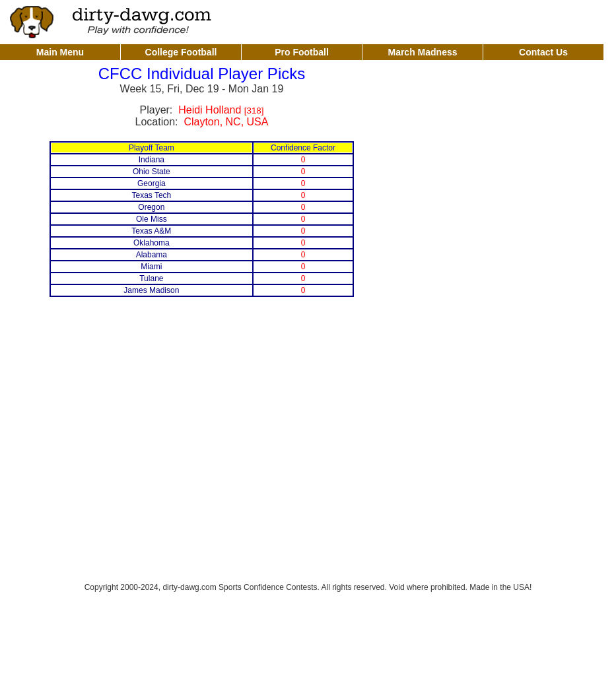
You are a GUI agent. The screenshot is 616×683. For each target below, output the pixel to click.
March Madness (422, 52)
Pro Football (302, 52)
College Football (181, 52)
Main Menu (60, 52)
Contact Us (543, 52)
